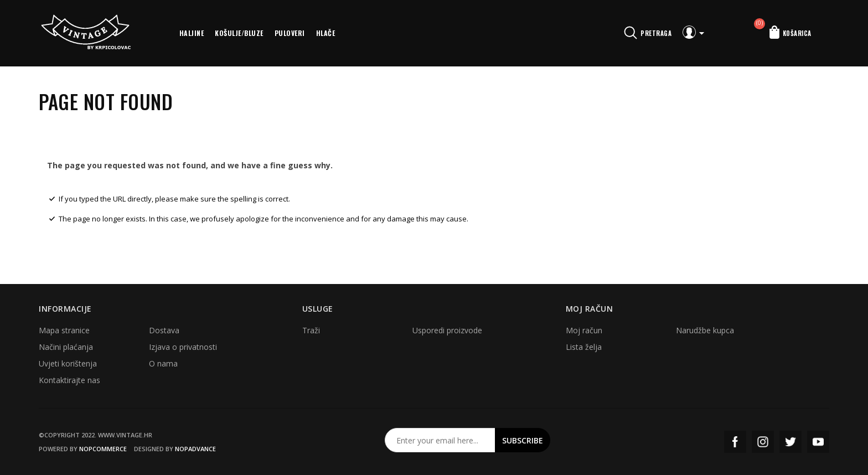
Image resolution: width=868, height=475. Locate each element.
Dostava (164, 330)
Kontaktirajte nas (69, 380)
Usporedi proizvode (447, 330)
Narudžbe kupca (705, 330)
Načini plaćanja (66, 347)
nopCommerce (103, 449)
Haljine (192, 33)
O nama (163, 363)
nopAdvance (195, 449)
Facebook (735, 442)
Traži (311, 330)
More (355, 33)
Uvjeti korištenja (68, 363)
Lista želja (584, 347)
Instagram (763, 442)
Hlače (326, 33)
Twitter (790, 442)
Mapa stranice (64, 330)
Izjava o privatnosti (183, 347)
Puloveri (290, 33)
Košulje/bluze (239, 33)
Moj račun (584, 330)
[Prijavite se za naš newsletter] (440, 440)
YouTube (818, 442)
